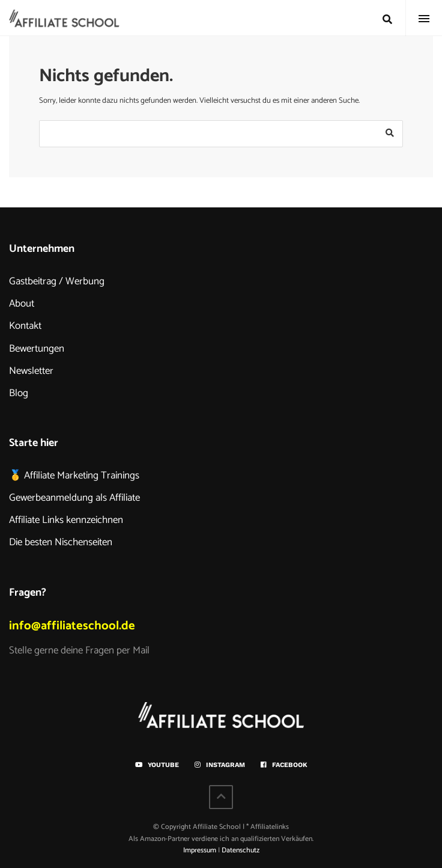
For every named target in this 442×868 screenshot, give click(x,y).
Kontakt (25, 326)
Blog (19, 393)
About (22, 304)
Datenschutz (241, 850)
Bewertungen (37, 349)
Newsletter (31, 371)
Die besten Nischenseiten (61, 542)
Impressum (200, 850)
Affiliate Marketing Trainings (82, 475)
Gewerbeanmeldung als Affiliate (74, 498)
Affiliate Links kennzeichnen (66, 520)
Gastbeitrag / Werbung (57, 281)
